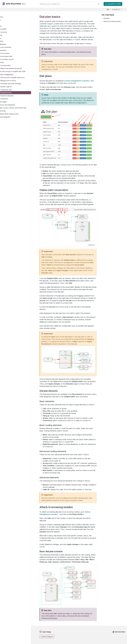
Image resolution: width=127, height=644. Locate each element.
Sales (7, 23)
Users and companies (14, 47)
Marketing (8, 35)
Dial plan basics (16, 95)
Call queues (14, 101)
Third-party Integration (12, 121)
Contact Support (47, 637)
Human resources (11, 32)
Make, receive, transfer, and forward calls (20, 111)
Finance (8, 20)
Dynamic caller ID (16, 89)
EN (108, 9)
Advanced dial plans (17, 98)
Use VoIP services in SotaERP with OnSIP (19, 73)
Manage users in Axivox (18, 83)
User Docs (9, 17)
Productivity (9, 41)
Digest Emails (11, 115)
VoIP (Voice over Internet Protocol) (19, 69)
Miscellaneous (10, 44)
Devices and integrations (16, 107)
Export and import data (14, 57)
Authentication (11, 50)
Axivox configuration (16, 77)
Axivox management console (77, 81)
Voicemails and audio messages (20, 86)
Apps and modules (13, 53)
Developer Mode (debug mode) (17, 118)
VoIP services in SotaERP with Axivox (22, 80)
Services (8, 38)
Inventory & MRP (10, 29)
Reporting (10, 63)
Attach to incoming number (112, 21)
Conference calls (16, 92)
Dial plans (107, 18)
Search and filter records (15, 60)
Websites (8, 26)
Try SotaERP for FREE (113, 4)
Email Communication (13, 66)
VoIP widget (12, 104)
